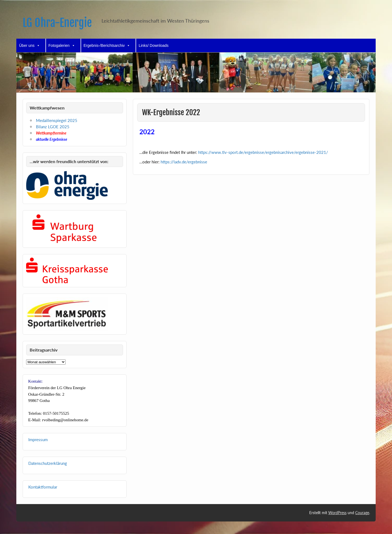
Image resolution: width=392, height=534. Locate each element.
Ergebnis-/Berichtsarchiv (107, 45)
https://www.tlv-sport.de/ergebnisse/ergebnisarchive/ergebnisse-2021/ (263, 152)
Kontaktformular (43, 487)
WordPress (337, 513)
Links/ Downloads (154, 45)
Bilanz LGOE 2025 (53, 127)
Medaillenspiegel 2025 (57, 120)
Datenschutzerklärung (48, 463)
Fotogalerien (62, 45)
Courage (362, 513)
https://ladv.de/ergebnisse (184, 162)
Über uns (30, 45)
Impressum (38, 440)
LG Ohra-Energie (57, 23)
